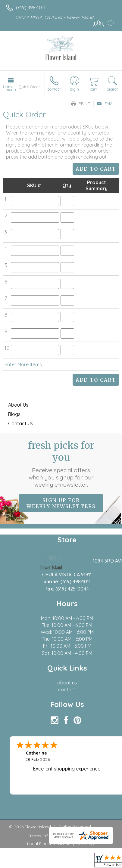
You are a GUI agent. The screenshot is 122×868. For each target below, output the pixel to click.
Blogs (14, 414)
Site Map (85, 844)
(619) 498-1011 (31, 8)
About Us (18, 405)
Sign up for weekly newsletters (61, 503)
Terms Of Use (43, 836)
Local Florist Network (48, 844)
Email (106, 104)
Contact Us (21, 423)
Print (81, 104)
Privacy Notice (78, 836)
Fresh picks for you (61, 464)
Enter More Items (23, 364)
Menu (11, 89)
